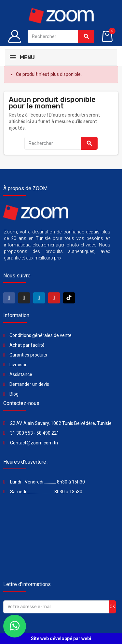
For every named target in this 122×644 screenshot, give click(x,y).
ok (112, 607)
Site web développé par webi (61, 638)
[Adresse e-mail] (56, 607)
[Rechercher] (61, 36)
